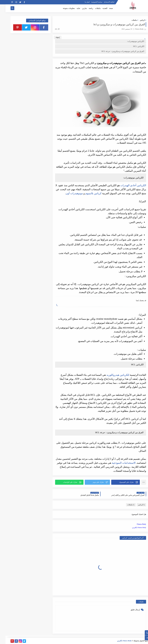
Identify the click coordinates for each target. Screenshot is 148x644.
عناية (73, 8)
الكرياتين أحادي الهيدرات (128, 185)
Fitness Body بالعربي (134, 527)
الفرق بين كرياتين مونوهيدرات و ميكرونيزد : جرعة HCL (117, 51)
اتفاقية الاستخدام (104, 2)
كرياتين (137, 20)
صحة (106, 8)
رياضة (85, 8)
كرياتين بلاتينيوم (88, 193)
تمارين (79, 8)
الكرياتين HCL (133, 46)
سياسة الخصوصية (91, 2)
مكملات (92, 8)
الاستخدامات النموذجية (118, 463)
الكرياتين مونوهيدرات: (130, 41)
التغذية (99, 8)
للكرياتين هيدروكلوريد (112, 375)
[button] (120, 482)
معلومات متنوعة (63, 8)
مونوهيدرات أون (69, 193)
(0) (52, 29)
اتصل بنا (82, 2)
